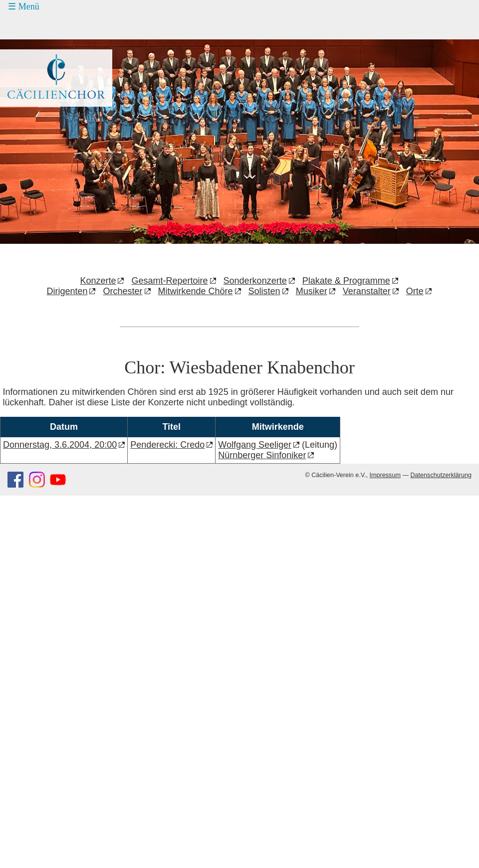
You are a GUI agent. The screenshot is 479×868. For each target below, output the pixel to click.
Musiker (312, 291)
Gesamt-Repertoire (170, 281)
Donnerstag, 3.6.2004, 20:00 (60, 445)
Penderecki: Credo (167, 445)
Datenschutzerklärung (441, 475)
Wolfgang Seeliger (255, 445)
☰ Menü (24, 6)
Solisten (264, 291)
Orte (415, 291)
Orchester (122, 291)
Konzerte (98, 281)
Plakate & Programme (346, 281)
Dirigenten (67, 291)
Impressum (385, 475)
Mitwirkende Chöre (196, 291)
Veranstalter (367, 291)
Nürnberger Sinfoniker (262, 455)
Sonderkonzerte (255, 281)
